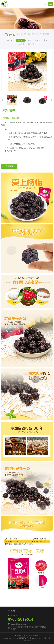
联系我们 (36, 636)
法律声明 (27, 636)
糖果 (29, 40)
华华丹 (37, 40)
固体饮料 (31, 44)
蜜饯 (45, 40)
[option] (27, 72)
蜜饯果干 (21, 40)
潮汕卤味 (10, 40)
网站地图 (18, 636)
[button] (3, 100)
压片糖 (22, 44)
